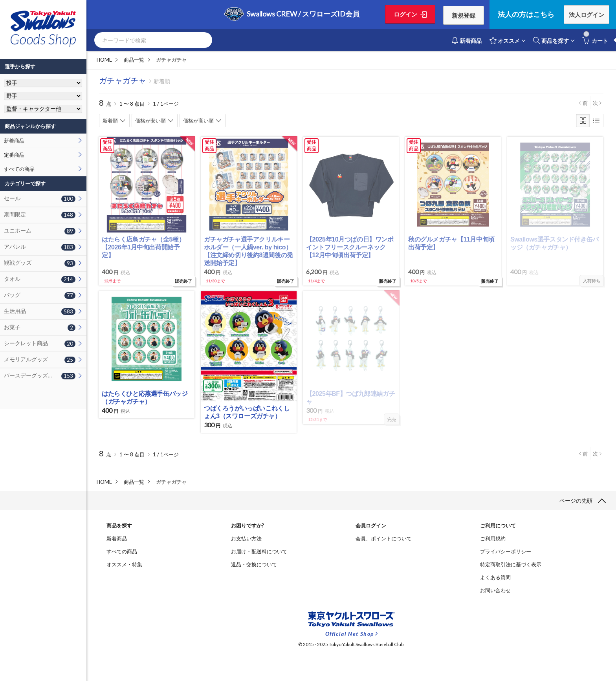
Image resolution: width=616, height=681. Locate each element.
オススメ (505, 40)
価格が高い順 (198, 121)
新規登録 (462, 15)
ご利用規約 (493, 538)
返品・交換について (254, 564)
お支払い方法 (246, 538)
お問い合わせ (495, 590)
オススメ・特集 (124, 564)
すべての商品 (19, 169)
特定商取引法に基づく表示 (511, 564)
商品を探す (551, 40)
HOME (104, 60)
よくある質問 (495, 577)
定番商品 (14, 155)
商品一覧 (134, 60)
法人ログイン (587, 15)
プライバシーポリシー (506, 551)
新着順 (110, 121)
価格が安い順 (150, 121)
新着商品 (14, 141)
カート (595, 40)
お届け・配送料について (259, 551)
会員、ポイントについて (384, 538)
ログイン (407, 14)
